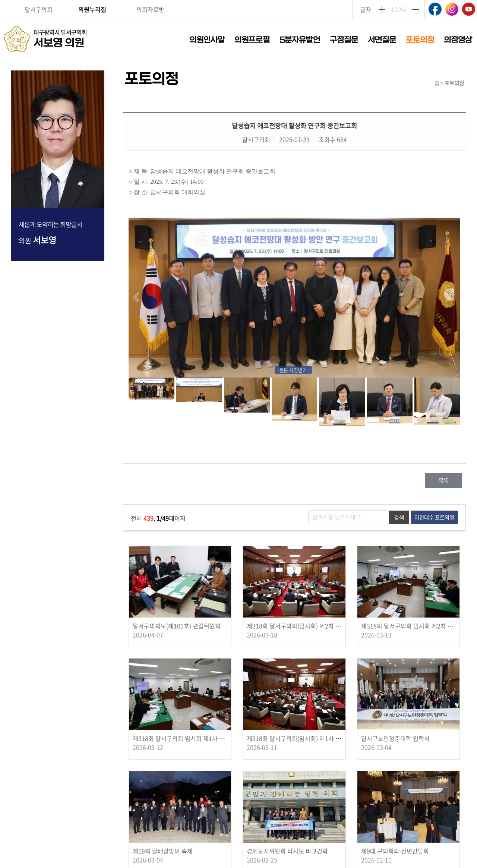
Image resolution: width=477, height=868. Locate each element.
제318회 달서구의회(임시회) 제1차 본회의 (299, 738)
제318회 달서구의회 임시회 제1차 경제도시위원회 (195, 738)
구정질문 (344, 40)
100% (399, 9)
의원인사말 (207, 40)
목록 (443, 480)
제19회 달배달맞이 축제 (163, 851)
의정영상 (458, 40)
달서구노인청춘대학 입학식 (395, 738)
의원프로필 (252, 40)
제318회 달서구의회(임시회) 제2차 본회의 (299, 626)
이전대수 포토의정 (434, 517)
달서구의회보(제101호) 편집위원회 (177, 626)
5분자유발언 (300, 40)
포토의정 (420, 40)
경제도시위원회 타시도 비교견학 (287, 851)
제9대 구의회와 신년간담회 (395, 851)
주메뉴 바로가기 (239, 1)
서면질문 (382, 40)
